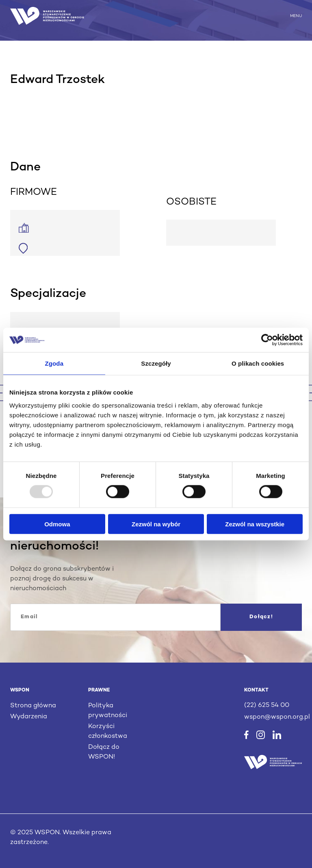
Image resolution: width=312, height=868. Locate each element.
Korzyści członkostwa (108, 732)
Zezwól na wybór (156, 524)
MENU (296, 16)
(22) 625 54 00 (267, 706)
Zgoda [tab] (54, 363)
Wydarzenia (29, 717)
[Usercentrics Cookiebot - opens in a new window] (267, 340)
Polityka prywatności (108, 711)
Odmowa (57, 524)
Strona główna (33, 706)
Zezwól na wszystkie (255, 524)
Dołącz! (261, 617)
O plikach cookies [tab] (258, 363)
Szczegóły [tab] (156, 363)
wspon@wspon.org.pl (273, 717)
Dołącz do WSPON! (104, 752)
